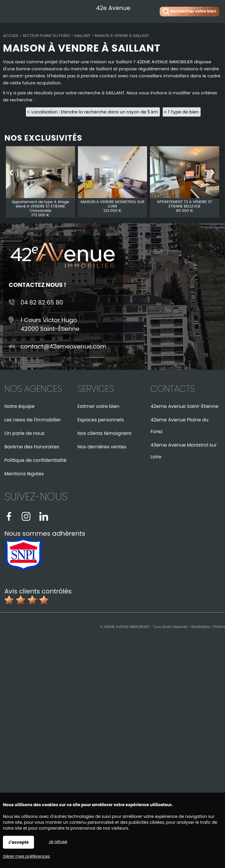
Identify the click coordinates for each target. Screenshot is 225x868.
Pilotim (219, 627)
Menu (11, 10)
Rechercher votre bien (189, 12)
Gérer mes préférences (27, 856)
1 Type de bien (184, 112)
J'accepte (18, 842)
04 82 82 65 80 (42, 302)
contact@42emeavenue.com (63, 346)
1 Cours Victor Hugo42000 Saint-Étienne (50, 324)
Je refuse (58, 842)
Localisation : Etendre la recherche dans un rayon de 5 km (95, 112)
